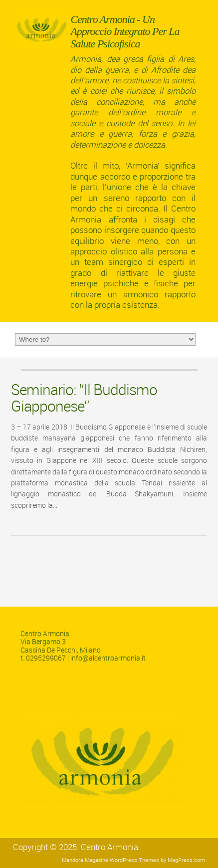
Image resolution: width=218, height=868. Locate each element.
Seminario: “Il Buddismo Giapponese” (84, 398)
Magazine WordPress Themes (122, 860)
